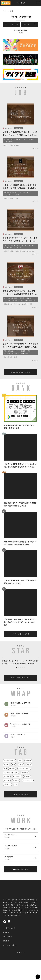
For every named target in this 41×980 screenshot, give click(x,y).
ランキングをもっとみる (21, 639)
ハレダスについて (9, 933)
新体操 (29, 770)
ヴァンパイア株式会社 (11, 778)
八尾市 (21, 770)
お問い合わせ (7, 942)
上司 (16, 789)
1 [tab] (17, 673)
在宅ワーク (7, 789)
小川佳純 (7, 782)
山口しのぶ (17, 782)
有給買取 (16, 785)
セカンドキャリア (9, 766)
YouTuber (25, 778)
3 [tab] (21, 673)
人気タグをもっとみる (20, 800)
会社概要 (6, 946)
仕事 (20, 766)
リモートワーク (28, 785)
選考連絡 (27, 782)
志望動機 (28, 766)
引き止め (7, 785)
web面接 (12, 774)
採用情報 (6, 937)
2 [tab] (19, 673)
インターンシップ (24, 774)
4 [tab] (23, 673)
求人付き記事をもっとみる (21, 377)
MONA (6, 770)
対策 (14, 770)
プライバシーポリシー (11, 950)
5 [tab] (24, 673)
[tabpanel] (20, 666)
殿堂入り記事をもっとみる (21, 683)
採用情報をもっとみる (20, 875)
